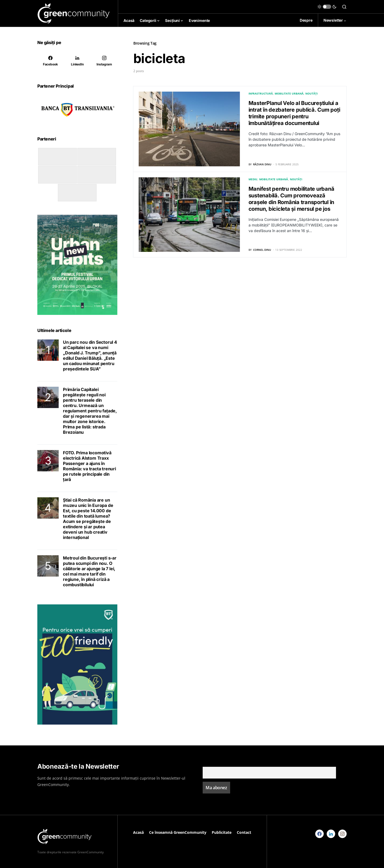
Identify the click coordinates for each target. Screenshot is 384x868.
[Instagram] (104, 61)
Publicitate (222, 832)
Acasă (138, 832)
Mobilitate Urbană (289, 93)
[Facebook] (50, 61)
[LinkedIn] (77, 61)
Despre (306, 20)
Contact (244, 832)
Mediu (253, 179)
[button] (327, 7)
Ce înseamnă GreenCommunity (178, 832)
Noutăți (311, 93)
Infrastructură (261, 93)
